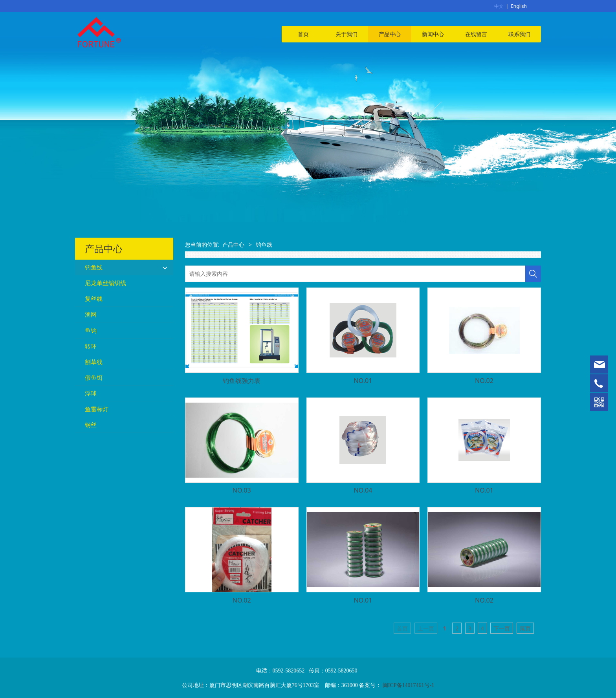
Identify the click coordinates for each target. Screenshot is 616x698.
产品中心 (390, 34)
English (519, 6)
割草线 (94, 362)
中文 (499, 6)
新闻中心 (433, 34)
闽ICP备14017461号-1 (408, 685)
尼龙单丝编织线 (105, 283)
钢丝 (91, 425)
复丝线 (94, 299)
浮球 (91, 393)
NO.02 (484, 381)
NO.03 (242, 490)
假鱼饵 (94, 378)
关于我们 (346, 34)
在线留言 (476, 34)
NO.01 (363, 381)
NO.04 (363, 490)
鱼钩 (91, 331)
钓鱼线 (94, 267)
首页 (303, 34)
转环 (91, 346)
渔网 (91, 314)
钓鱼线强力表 (242, 381)
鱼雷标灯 (97, 409)
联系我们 (519, 34)
